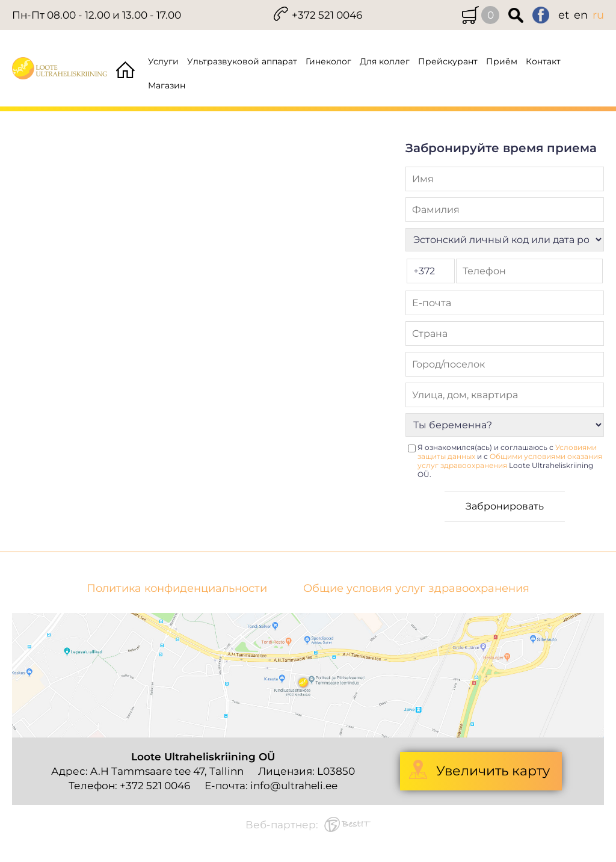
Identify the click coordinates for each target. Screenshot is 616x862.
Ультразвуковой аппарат (242, 61)
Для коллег (385, 61)
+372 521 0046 (327, 15)
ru (598, 15)
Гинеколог (328, 61)
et (564, 15)
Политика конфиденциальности (177, 589)
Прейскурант (448, 61)
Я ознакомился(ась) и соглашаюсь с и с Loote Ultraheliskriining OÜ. (510, 461)
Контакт (543, 61)
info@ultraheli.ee (294, 786)
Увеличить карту (493, 771)
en (581, 15)
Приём (502, 61)
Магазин (167, 85)
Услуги (163, 61)
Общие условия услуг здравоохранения (416, 589)
